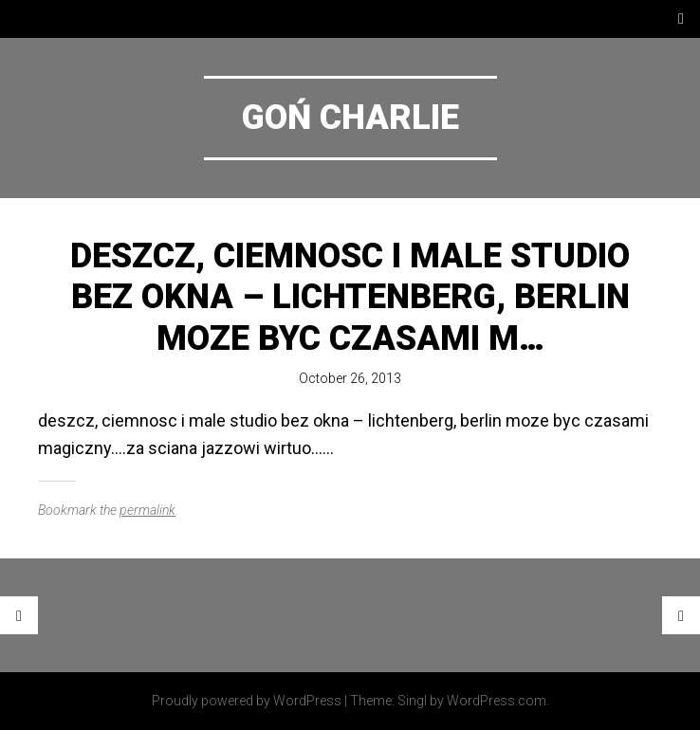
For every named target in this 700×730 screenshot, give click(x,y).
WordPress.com (497, 701)
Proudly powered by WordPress (247, 701)
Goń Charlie (350, 118)
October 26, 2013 (350, 378)
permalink (147, 510)
